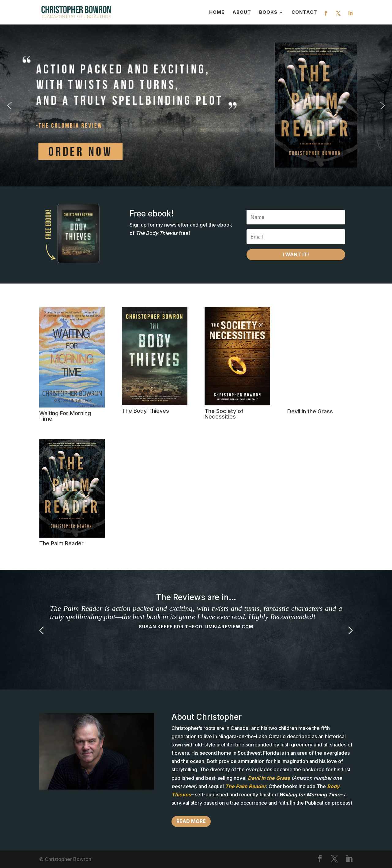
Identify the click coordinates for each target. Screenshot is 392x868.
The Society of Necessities (224, 414)
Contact (304, 13)
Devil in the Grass (310, 411)
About (242, 13)
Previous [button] (41, 630)
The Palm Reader (61, 543)
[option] (196, 618)
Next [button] (351, 630)
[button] (196, 105)
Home (217, 13)
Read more (191, 821)
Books (268, 13)
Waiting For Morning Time (65, 416)
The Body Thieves (145, 411)
